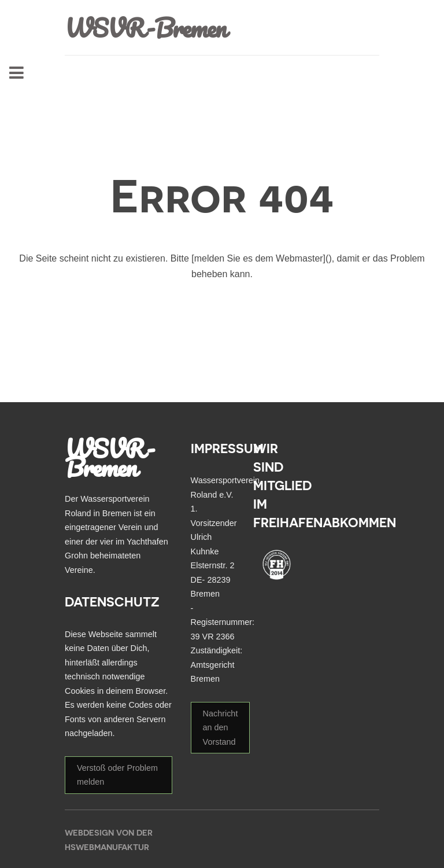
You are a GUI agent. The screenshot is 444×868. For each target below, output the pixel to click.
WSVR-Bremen (145, 28)
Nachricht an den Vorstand (221, 728)
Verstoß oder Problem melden (117, 775)
